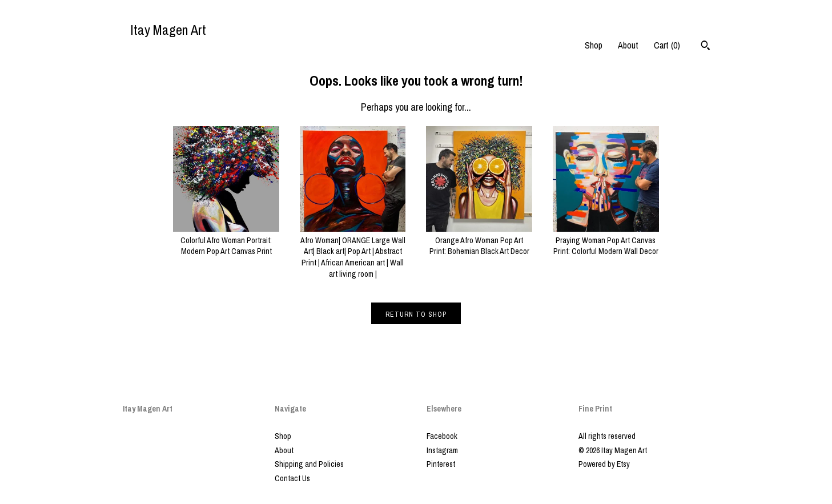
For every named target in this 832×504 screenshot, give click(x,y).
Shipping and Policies (309, 464)
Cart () (667, 45)
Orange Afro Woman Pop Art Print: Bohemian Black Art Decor (479, 240)
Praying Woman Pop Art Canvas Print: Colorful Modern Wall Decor (606, 240)
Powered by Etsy (604, 464)
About (628, 45)
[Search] (706, 47)
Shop (594, 45)
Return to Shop (416, 315)
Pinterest (441, 464)
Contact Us (292, 478)
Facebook (442, 436)
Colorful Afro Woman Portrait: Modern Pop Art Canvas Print (226, 240)
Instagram (442, 450)
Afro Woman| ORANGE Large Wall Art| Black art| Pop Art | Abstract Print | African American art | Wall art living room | (353, 251)
